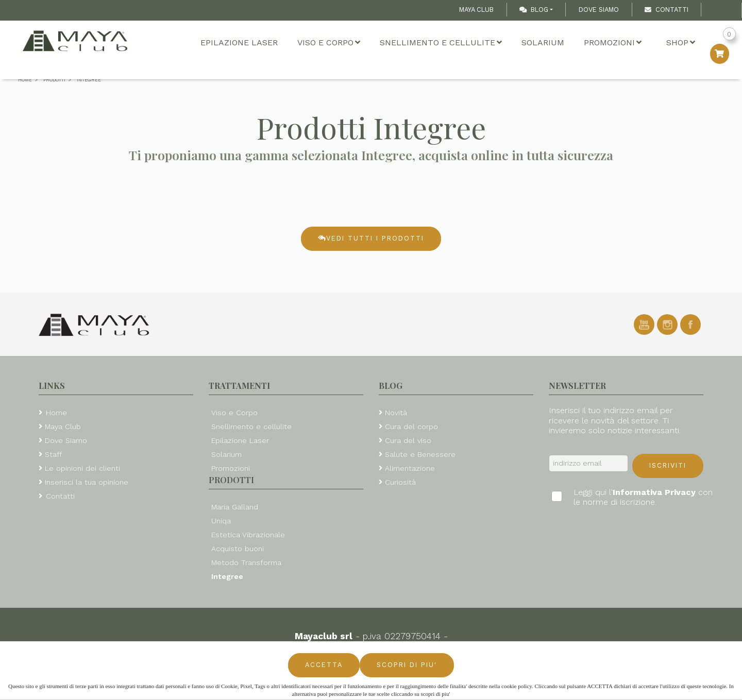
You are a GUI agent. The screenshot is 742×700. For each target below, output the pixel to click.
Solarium (543, 42)
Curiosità (400, 482)
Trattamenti (239, 386)
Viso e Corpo (329, 42)
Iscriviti (668, 465)
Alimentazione (410, 468)
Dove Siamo (599, 10)
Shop (681, 42)
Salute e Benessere (420, 454)
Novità (396, 413)
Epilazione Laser (239, 42)
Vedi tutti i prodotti (371, 238)
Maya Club (476, 10)
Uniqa (221, 521)
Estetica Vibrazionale (248, 535)
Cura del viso (408, 440)
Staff (54, 454)
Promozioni (613, 42)
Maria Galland (235, 507)
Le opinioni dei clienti (82, 468)
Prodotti (231, 480)
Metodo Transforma (246, 562)
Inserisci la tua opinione (87, 482)
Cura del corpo (411, 426)
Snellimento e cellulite (441, 42)
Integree (227, 576)
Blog (534, 10)
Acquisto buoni (238, 549)
